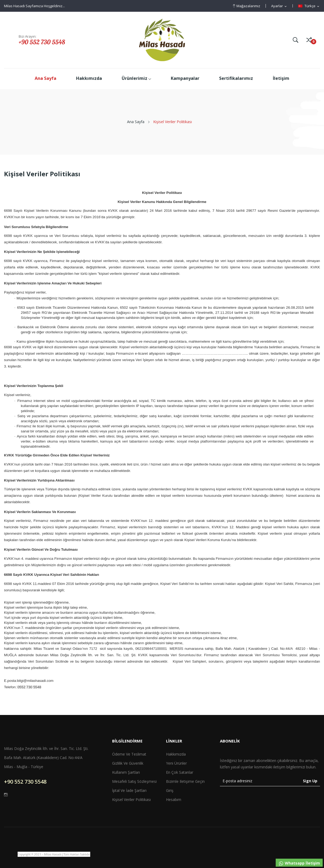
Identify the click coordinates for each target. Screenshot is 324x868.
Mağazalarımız (248, 6)
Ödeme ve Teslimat (129, 754)
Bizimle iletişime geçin (185, 781)
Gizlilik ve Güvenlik (128, 763)
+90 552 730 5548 (42, 42)
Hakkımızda (176, 754)
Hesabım (174, 799)
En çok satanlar (180, 772)
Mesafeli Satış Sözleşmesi (134, 781)
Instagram (6, 795)
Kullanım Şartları (126, 772)
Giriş (170, 790)
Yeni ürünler (176, 763)
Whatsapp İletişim (299, 863)
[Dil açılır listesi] (309, 6)
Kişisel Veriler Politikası (131, 799)
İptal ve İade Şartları (129, 790)
